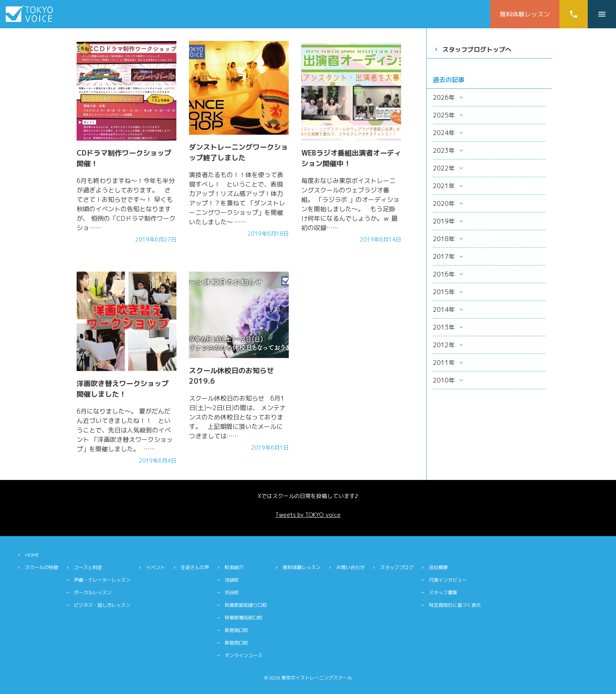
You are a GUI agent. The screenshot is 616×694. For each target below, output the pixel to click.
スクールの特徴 (42, 567)
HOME (32, 555)
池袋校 (232, 580)
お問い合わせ (350, 567)
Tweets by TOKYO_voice (308, 515)
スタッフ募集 (443, 592)
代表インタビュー (448, 580)
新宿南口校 (236, 630)
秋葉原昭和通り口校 (246, 605)
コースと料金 (88, 567)
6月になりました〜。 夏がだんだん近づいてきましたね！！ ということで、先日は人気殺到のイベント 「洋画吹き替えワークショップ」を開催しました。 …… (125, 430)
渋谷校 (232, 592)
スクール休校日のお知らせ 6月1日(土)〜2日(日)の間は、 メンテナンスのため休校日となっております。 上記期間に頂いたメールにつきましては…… (237, 417)
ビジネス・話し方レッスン (102, 605)
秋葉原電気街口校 (244, 618)
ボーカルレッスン (93, 592)
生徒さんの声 (195, 567)
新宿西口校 (236, 643)
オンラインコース (244, 655)
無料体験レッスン (525, 14)
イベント (156, 567)
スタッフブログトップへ (477, 49)
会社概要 (438, 567)
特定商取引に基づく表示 (455, 605)
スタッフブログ (397, 567)
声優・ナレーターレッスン (102, 580)
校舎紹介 (234, 567)
